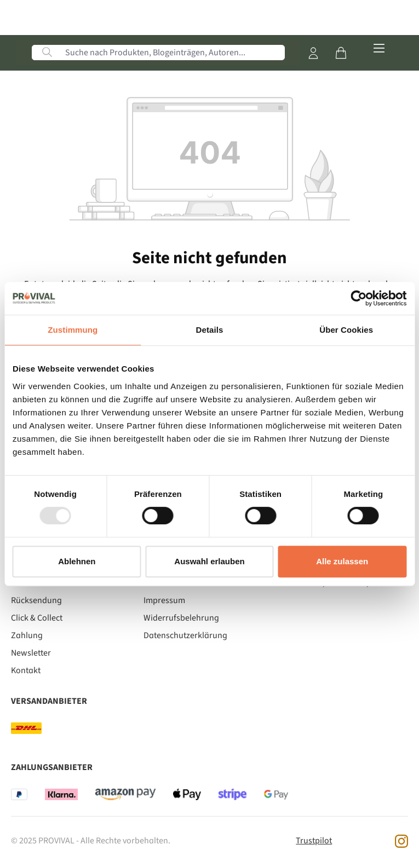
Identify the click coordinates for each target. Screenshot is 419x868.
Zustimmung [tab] (73, 330)
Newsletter (31, 653)
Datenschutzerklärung (185, 635)
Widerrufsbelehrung (181, 618)
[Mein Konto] (313, 53)
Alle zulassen (342, 561)
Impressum (164, 600)
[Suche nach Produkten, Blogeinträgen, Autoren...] (173, 53)
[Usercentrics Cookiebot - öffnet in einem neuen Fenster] (358, 298)
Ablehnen (77, 561)
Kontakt (26, 670)
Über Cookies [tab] (346, 330)
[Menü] (379, 49)
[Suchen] (47, 53)
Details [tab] (210, 330)
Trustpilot (314, 841)
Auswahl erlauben (209, 561)
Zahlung (27, 635)
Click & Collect (37, 618)
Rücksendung (36, 600)
